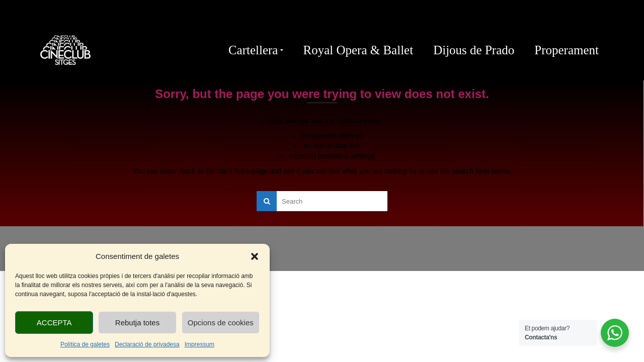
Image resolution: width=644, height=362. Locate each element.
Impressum (199, 344)
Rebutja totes (137, 323)
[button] (255, 256)
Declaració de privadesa (147, 344)
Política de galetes (85, 344)
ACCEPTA (54, 323)
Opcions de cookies (221, 323)
